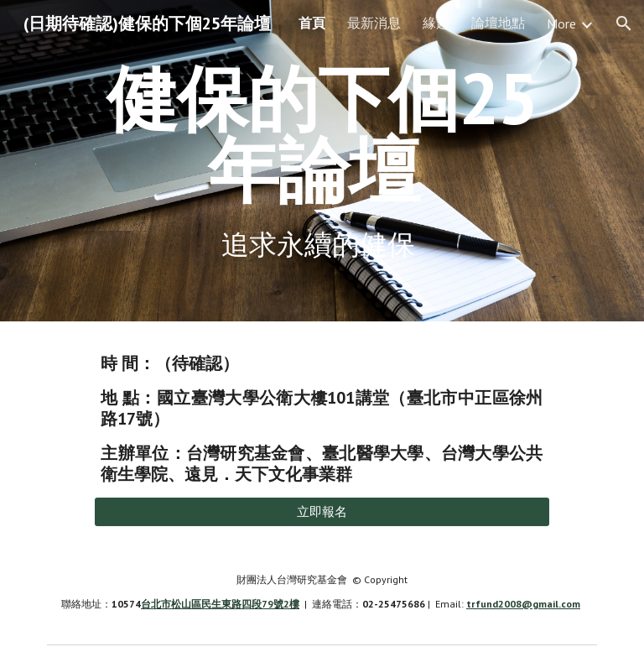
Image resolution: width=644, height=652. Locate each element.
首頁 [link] (312, 23)
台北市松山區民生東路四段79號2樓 (220, 604)
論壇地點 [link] (498, 23)
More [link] (561, 23)
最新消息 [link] (374, 23)
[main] (322, 134)
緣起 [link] (436, 23)
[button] (624, 23)
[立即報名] (322, 512)
